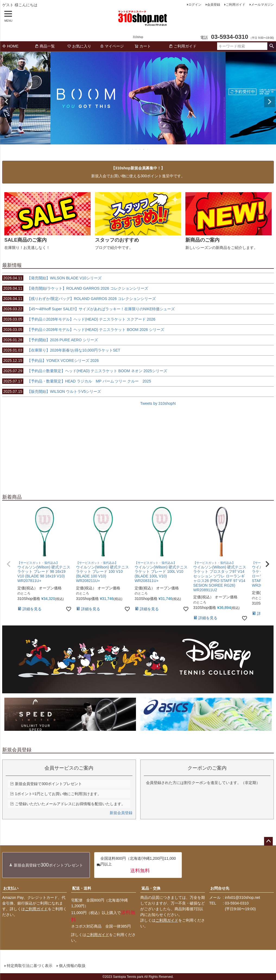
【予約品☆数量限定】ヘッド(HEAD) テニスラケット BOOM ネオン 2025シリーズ (85, 371)
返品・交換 (151, 888)
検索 (272, 46)
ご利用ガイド (236, 5)
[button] (9, 564)
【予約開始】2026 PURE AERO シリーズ (50, 340)
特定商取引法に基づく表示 (29, 966)
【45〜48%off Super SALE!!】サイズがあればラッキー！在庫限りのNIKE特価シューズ (88, 309)
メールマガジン (262, 5)
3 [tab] (137, 149)
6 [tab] (148, 149)
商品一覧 (45, 46)
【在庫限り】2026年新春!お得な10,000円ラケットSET (61, 350)
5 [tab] (144, 149)
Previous (7, 102)
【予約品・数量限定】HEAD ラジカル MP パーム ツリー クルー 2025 (77, 381)
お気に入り (79, 46)
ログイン (195, 5)
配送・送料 (82, 888)
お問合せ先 (220, 888)
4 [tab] (140, 149)
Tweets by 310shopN (158, 403)
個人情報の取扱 (72, 966)
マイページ (112, 46)
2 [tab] (133, 149)
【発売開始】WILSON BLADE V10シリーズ (52, 278)
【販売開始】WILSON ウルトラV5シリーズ (52, 391)
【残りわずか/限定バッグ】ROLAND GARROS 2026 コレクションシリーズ (79, 299)
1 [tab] (129, 149)
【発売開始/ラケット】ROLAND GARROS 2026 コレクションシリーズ (75, 288)
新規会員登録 (121, 813)
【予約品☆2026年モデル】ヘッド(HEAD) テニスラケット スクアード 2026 (79, 319)
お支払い (11, 888)
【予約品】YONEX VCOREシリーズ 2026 (50, 361)
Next (269, 102)
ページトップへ (268, 841)
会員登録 (214, 5)
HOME (10, 46)
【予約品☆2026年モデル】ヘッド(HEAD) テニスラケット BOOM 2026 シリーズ (83, 330)
